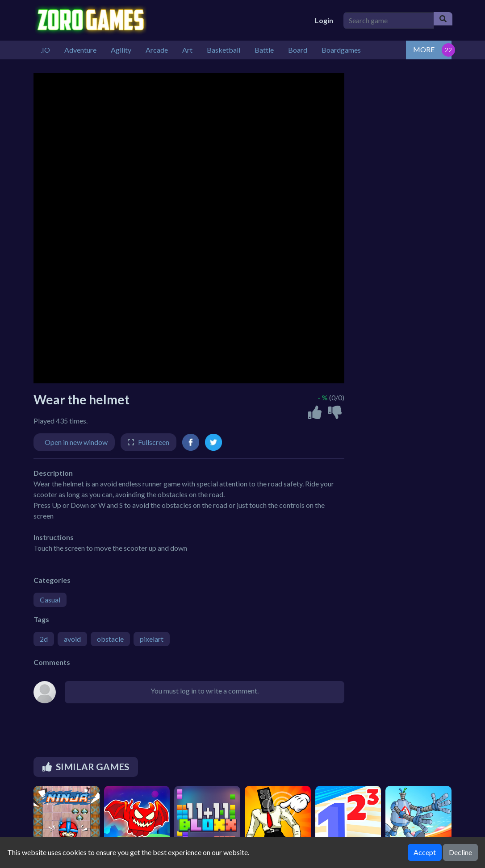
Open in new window (76, 442)
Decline (460, 852)
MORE (424, 49)
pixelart (152, 639)
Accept (425, 852)
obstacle (110, 639)
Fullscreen (154, 442)
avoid (72, 639)
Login (324, 20)
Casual (50, 600)
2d (44, 639)
